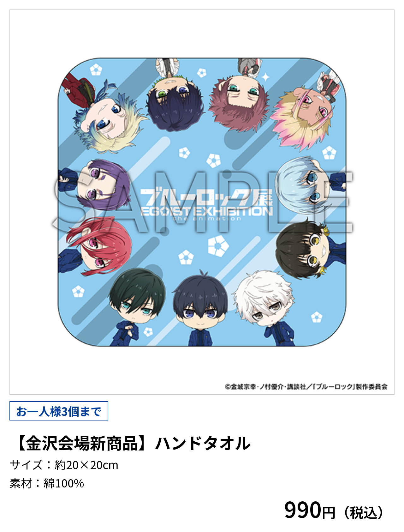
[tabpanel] (202, 202)
